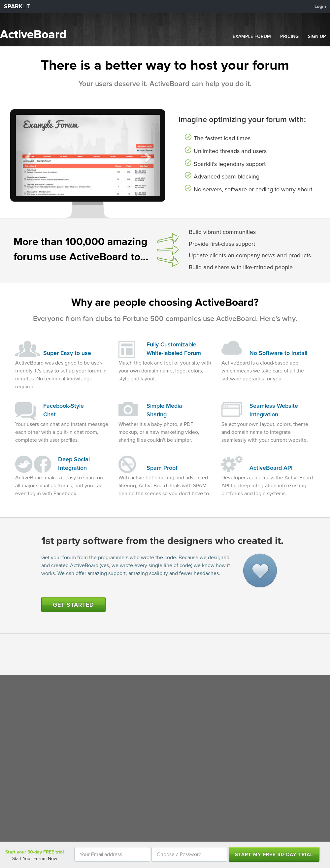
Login (320, 7)
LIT (17, 7)
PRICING (289, 37)
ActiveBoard (33, 35)
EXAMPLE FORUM (252, 37)
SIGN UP (317, 37)
